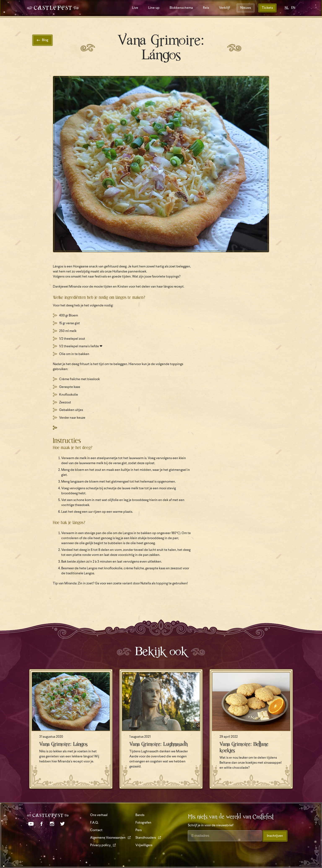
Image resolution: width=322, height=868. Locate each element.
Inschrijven (275, 836)
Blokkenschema (181, 8)
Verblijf (224, 8)
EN (293, 8)
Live (135, 8)
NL (287, 8)
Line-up (154, 8)
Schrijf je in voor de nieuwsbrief (211, 825)
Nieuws (246, 8)
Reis (206, 8)
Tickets (267, 8)
